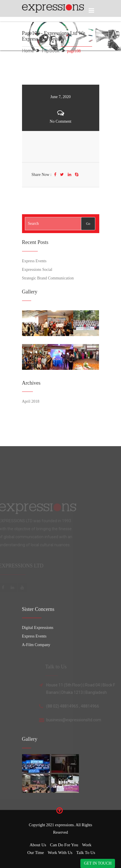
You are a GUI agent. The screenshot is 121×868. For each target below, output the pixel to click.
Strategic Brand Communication (48, 278)
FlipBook (51, 51)
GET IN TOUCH (98, 863)
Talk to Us (86, 853)
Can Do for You (64, 845)
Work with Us (60, 853)
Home (28, 51)
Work (87, 845)
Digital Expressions (38, 628)
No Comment (61, 121)
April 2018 (31, 401)
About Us (38, 845)
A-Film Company (36, 645)
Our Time (35, 853)
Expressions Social (37, 270)
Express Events (34, 261)
